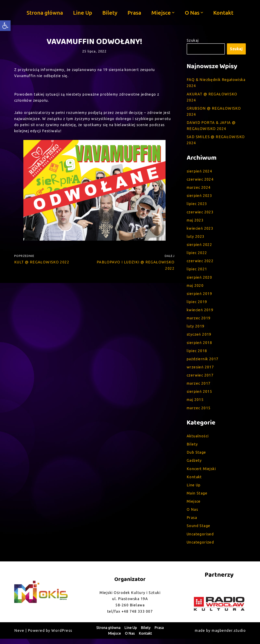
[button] (173, 13)
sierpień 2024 (200, 172)
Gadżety (194, 465)
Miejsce (194, 506)
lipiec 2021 (197, 271)
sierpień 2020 (200, 279)
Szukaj (193, 40)
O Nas (192, 514)
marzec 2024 (199, 189)
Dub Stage (197, 456)
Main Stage (197, 498)
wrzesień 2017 (200, 370)
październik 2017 (203, 362)
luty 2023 (196, 238)
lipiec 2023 (197, 205)
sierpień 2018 (200, 346)
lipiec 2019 (197, 304)
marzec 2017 (199, 387)
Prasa (135, 12)
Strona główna (44, 12)
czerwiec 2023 (200, 213)
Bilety (110, 12)
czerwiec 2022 (200, 263)
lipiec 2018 (197, 354)
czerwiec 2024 (200, 180)
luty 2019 (196, 329)
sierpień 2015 (200, 395)
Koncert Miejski (201, 473)
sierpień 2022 (200, 246)
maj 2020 (195, 288)
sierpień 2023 (200, 197)
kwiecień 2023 (200, 230)
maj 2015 (195, 403)
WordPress (62, 636)
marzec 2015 (199, 412)
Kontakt (224, 12)
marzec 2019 (199, 321)
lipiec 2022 (197, 255)
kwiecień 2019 (200, 312)
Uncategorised (200, 539)
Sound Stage (199, 531)
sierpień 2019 (200, 296)
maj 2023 (195, 222)
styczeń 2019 (199, 337)
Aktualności (198, 440)
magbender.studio (229, 636)
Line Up (82, 12)
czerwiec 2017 (200, 379)
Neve (19, 636)
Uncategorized (201, 547)
